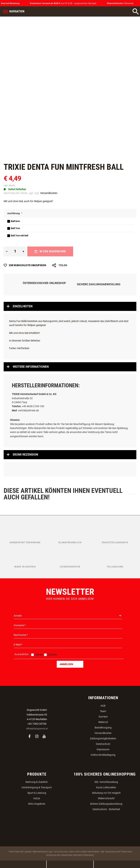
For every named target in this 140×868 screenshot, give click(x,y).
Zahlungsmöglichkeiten (103, 738)
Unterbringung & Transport (37, 787)
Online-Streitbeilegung (103, 755)
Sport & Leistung (37, 793)
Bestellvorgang (103, 728)
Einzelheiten (23, 306)
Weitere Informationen (31, 367)
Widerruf (103, 722)
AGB (103, 706)
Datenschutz (103, 744)
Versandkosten (103, 733)
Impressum (103, 749)
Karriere (103, 717)
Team (103, 711)
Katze (37, 798)
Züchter (53, 655)
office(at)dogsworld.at (37, 729)
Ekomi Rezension (25, 455)
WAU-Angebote (37, 804)
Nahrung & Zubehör (37, 782)
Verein (39, 655)
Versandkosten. (49, 193)
